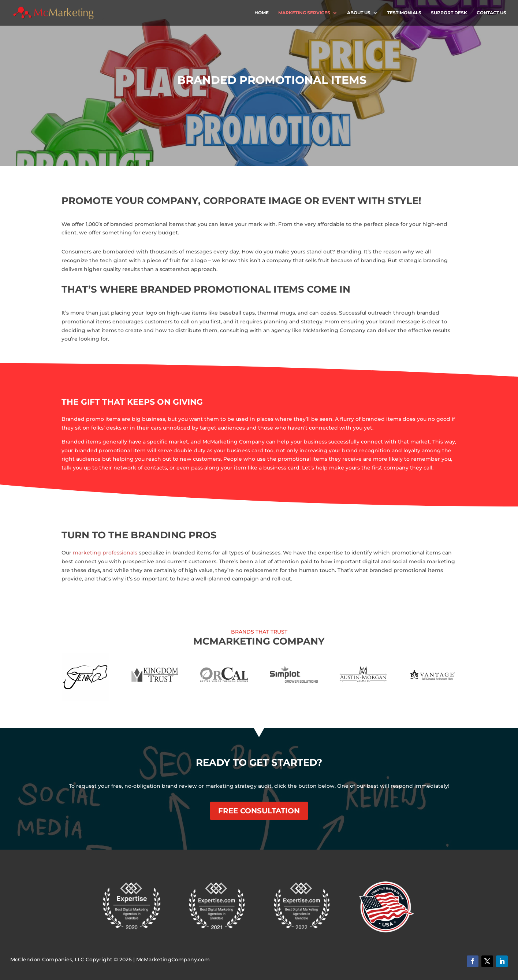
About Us (359, 13)
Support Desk (449, 13)
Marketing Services (304, 13)
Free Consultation (259, 811)
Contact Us (491, 13)
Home (262, 13)
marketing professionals (105, 553)
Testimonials (404, 13)
